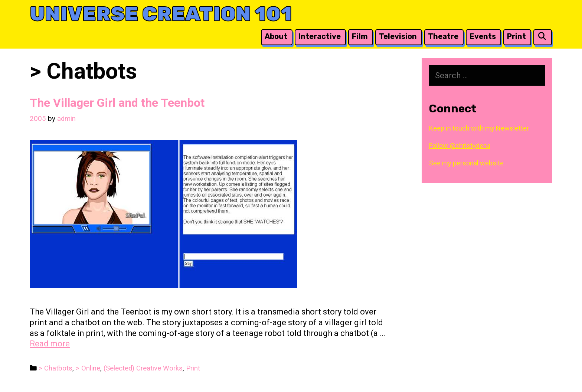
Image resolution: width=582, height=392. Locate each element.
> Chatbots (55, 368)
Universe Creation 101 (161, 14)
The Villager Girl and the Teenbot (117, 103)
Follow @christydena (460, 146)
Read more (50, 344)
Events (483, 36)
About (276, 36)
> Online (88, 368)
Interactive (320, 36)
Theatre (443, 36)
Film (360, 36)
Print (516, 36)
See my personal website (466, 163)
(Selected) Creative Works (143, 368)
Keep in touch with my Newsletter (479, 128)
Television (398, 36)
